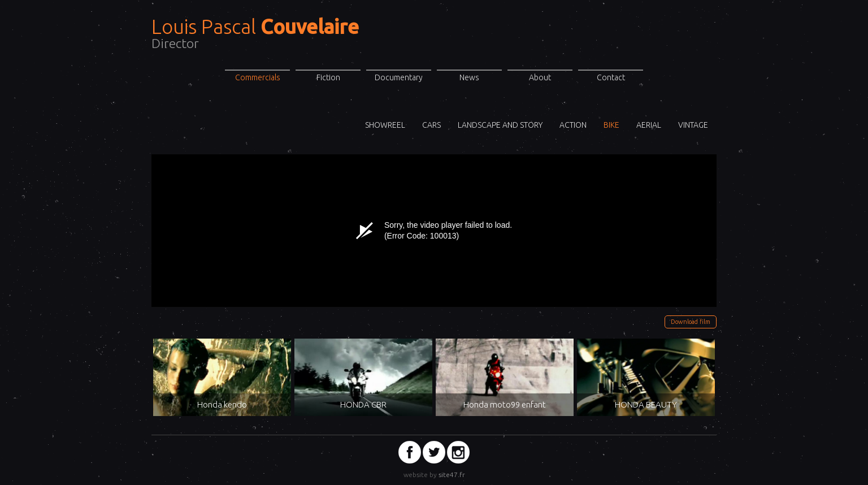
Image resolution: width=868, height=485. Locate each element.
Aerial (649, 125)
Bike (611, 125)
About (540, 77)
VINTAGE (693, 125)
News (469, 77)
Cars (431, 125)
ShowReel (385, 125)
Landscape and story (500, 125)
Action (573, 125)
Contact (611, 77)
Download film (691, 322)
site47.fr (452, 475)
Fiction (328, 77)
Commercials (258, 77)
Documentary (399, 77)
